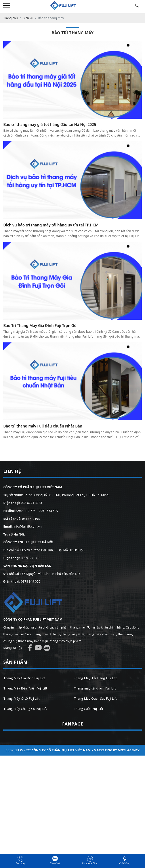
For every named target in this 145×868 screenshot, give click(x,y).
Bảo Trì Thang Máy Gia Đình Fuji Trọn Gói (40, 326)
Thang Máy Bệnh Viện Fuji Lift (25, 688)
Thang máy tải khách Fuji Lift (95, 688)
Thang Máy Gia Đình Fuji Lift (24, 678)
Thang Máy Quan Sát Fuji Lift (95, 698)
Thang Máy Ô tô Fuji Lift (21, 698)
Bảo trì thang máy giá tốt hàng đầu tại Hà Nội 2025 (50, 124)
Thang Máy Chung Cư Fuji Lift (25, 708)
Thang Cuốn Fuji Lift (88, 708)
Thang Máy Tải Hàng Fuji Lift (95, 678)
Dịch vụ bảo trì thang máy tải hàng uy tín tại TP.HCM (51, 225)
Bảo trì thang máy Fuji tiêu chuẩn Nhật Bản (43, 426)
